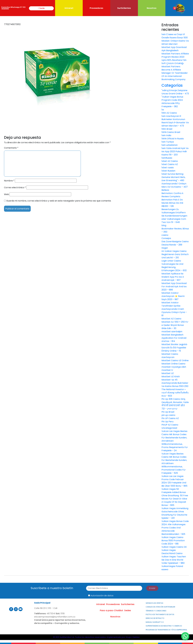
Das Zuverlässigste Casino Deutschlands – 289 (175, 243)
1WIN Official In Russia (173, 139)
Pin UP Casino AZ (170, 418)
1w (163, 110)
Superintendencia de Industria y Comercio (164, 626)
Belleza (165, 190)
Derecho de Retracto (155, 618)
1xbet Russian (168, 171)
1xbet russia (168, 168)
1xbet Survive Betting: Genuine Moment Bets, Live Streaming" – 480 (173, 177)
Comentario (11, 148)
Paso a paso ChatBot (112, 610)
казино (165, 569)
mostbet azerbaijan (172, 332)
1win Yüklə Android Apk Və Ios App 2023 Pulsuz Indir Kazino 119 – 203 (175, 151)
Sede (41, 8)
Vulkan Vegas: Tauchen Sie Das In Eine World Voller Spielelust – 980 (174, 560)
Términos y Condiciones (156, 611)
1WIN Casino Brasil (171, 132)
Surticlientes (124, 8)
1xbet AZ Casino (170, 161)
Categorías (172, 85)
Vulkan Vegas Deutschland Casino (172, 552)
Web (7, 194)
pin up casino (168, 415)
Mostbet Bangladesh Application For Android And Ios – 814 (174, 338)
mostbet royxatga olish (174, 367)
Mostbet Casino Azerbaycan (170, 356)
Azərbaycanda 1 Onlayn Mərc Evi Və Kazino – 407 (175, 185)
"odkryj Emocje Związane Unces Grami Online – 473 (175, 92)
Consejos (166, 238)
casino (165, 235)
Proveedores (96, 8)
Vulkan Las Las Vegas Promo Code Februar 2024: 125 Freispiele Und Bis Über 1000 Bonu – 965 (174, 481)
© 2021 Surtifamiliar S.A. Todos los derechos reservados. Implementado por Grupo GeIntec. (96, 638)
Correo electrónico (15, 187)
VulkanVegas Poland (172, 566)
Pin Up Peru (167, 422)
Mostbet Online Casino (173, 364)
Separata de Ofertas (154, 603)
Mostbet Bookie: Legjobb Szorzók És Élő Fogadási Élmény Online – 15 (174, 348)
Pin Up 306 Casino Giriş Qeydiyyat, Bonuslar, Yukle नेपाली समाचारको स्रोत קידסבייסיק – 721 (175, 404)
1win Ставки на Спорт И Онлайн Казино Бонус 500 (175, 36)
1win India (166, 135)
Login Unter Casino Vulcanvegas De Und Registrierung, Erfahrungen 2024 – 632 (174, 266)
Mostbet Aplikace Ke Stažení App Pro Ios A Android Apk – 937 (173, 277)
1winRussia (167, 158)
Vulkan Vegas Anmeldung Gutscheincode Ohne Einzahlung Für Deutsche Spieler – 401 (175, 513)
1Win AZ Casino (169, 113)
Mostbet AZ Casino (171, 319)
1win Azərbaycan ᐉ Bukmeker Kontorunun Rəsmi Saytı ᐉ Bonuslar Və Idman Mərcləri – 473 (175, 121)
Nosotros (152, 8)
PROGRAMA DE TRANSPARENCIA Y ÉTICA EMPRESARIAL (166, 630)
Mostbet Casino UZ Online (175, 360)
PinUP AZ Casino (170, 425)
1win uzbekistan (170, 145)
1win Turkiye (168, 142)
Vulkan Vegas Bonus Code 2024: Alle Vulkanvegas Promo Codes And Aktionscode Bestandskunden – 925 (175, 528)
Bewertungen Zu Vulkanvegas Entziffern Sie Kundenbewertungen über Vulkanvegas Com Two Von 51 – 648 (174, 216)
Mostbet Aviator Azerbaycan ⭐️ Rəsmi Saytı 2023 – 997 (173, 296)
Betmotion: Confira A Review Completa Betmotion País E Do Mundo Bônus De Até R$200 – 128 (172, 200)
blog (164, 225)
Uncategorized (169, 428)
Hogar (165, 248)
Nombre (9, 181)
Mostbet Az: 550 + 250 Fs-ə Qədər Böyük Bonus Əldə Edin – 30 (175, 325)
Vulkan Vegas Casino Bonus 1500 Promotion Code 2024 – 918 (173, 541)
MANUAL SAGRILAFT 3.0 (155, 622)
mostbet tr (167, 370)
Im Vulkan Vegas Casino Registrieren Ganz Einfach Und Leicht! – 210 (175, 254)
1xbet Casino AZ (170, 164)
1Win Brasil (167, 129)
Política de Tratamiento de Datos (160, 614)
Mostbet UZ (168, 373)
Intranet (69, 8)
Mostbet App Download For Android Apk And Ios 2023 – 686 (174, 286)
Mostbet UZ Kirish (171, 377)
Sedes (128, 610)
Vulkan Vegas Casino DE (174, 547)
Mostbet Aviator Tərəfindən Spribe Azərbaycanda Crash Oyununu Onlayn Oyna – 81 (174, 309)
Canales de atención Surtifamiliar (160, 607)
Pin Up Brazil (168, 412)
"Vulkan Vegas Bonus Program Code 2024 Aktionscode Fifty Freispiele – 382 (172, 102)
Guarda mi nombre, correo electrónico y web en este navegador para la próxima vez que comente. (59, 201)
